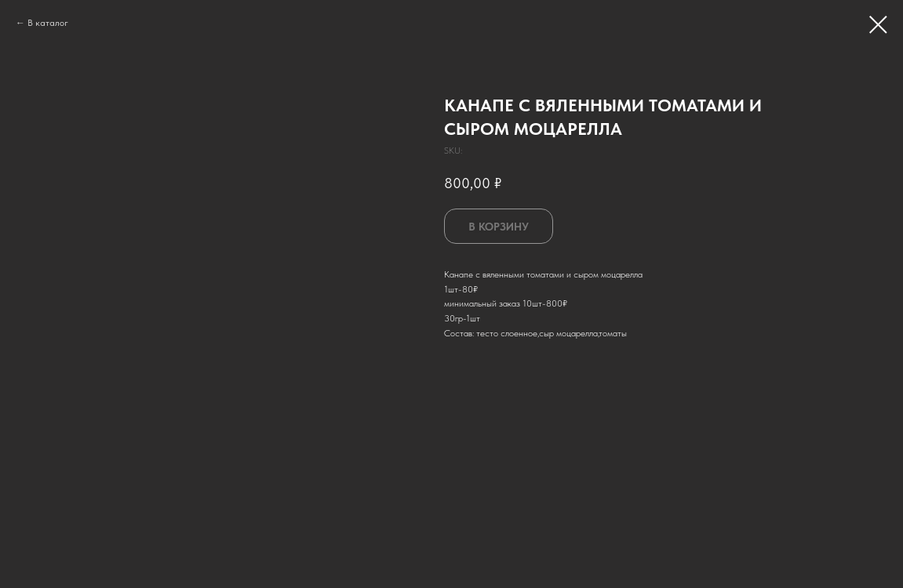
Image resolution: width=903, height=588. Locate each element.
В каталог (48, 23)
